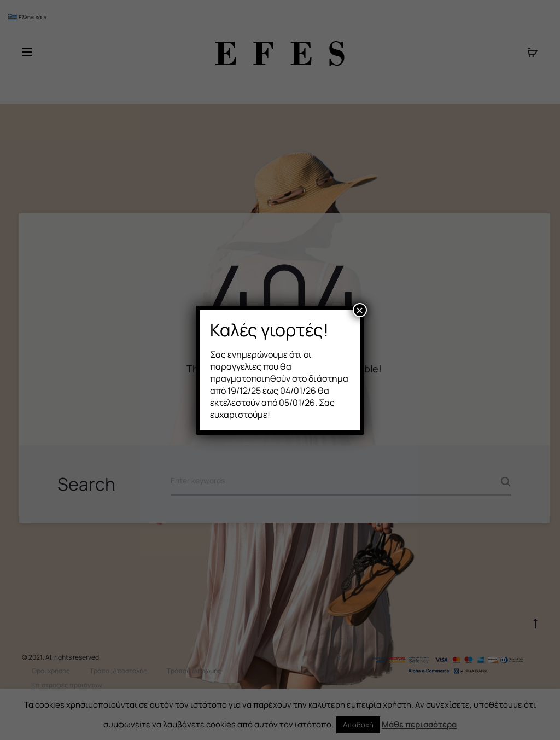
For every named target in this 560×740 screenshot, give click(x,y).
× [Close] (360, 310)
